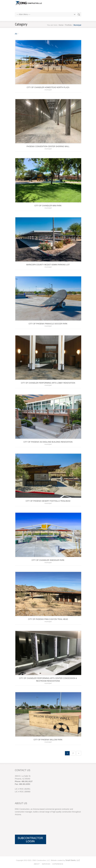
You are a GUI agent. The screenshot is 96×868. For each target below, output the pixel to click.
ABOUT (37, 864)
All (16, 34)
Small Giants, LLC (73, 860)
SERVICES (46, 864)
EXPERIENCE (58, 864)
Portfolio (68, 25)
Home (61, 25)
